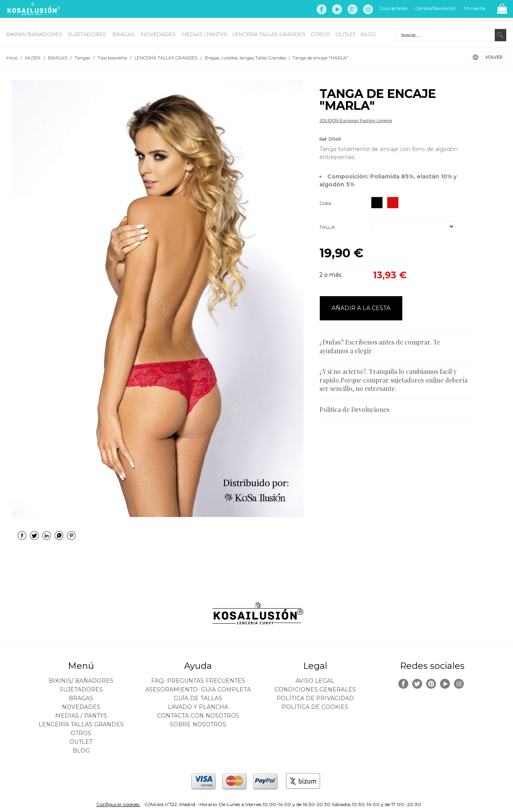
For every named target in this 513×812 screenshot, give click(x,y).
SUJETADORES (87, 34)
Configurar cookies (118, 804)
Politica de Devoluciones (354, 409)
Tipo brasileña (333, 130)
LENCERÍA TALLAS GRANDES (269, 34)
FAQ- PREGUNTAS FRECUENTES (198, 681)
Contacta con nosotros (198, 716)
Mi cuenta (475, 8)
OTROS (320, 34)
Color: (326, 203)
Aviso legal (315, 681)
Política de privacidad (315, 698)
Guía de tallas (394, 8)
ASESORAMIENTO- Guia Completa (198, 689)
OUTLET (345, 34)
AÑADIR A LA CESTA (361, 308)
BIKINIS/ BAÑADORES (34, 34)
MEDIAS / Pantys (205, 34)
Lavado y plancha (198, 707)
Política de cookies (315, 707)
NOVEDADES (159, 34)
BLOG (368, 34)
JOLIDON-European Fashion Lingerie (356, 121)
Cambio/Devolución (436, 8)
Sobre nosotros (198, 724)
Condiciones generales (315, 689)
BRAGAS (124, 34)
